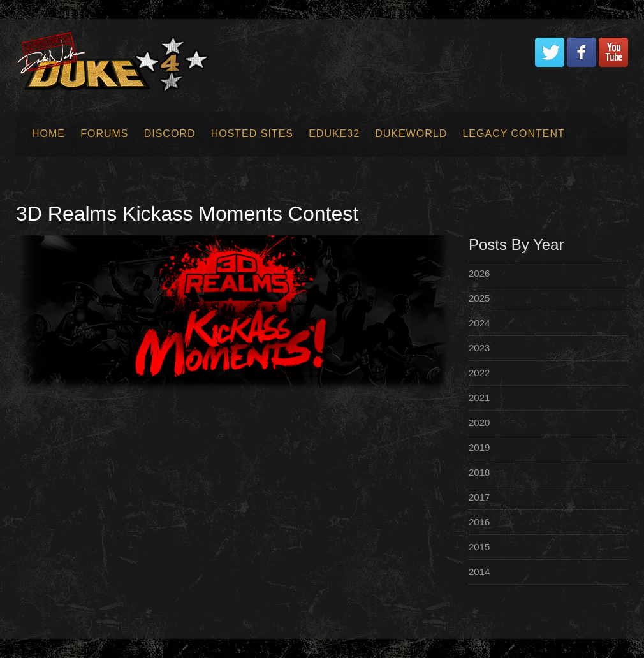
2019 (479, 447)
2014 (479, 572)
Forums (104, 134)
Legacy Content (513, 134)
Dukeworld (411, 134)
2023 (479, 348)
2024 (479, 323)
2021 (479, 398)
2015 (479, 547)
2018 (479, 472)
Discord (170, 134)
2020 (479, 422)
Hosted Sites (252, 134)
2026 (479, 273)
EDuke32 (334, 134)
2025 (479, 298)
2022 (479, 373)
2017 (479, 497)
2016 (479, 522)
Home (48, 134)
